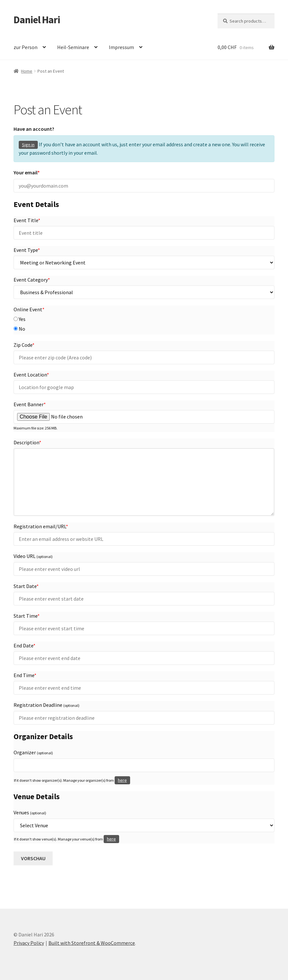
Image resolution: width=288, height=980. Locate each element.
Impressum (121, 47)
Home (27, 71)
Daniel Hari (37, 20)
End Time (25, 675)
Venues (30, 812)
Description (27, 442)
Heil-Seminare (73, 47)
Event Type (27, 250)
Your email (27, 172)
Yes (20, 319)
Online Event (29, 309)
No (19, 329)
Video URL (33, 556)
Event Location (31, 375)
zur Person (26, 47)
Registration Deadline (46, 705)
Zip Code (24, 345)
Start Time (27, 616)
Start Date (26, 586)
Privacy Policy (29, 943)
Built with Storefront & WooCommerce (92, 943)
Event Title (27, 220)
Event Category (32, 280)
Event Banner (30, 404)
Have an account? (34, 129)
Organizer (33, 752)
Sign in (28, 145)
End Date (25, 645)
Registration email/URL (41, 526)
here (122, 780)
